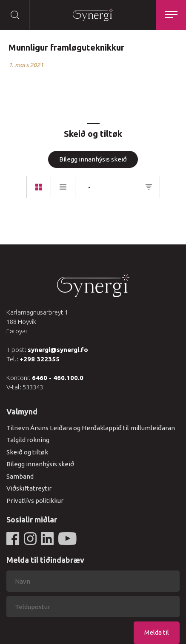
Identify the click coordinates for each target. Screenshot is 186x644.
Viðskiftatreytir (29, 488)
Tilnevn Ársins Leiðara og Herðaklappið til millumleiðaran (91, 428)
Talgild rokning (28, 440)
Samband (20, 476)
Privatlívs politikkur (35, 501)
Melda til (157, 632)
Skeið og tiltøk (27, 452)
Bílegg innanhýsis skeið (93, 159)
